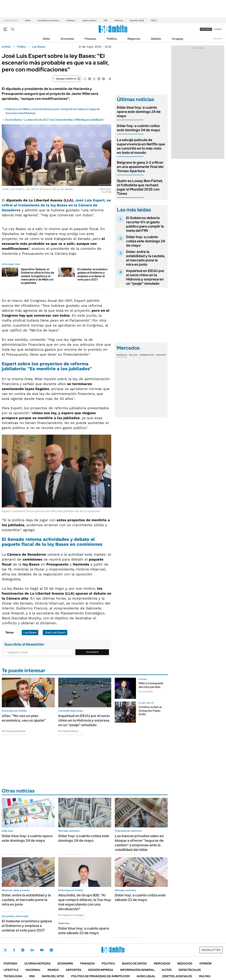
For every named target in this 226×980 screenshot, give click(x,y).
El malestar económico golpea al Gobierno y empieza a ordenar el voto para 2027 (92, 274)
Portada (10, 964)
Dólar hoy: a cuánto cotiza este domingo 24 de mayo (139, 128)
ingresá (218, 29)
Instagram (23, 950)
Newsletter (218, 39)
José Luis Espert (89, 200)
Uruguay (178, 39)
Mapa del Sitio (53, 976)
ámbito (6, 47)
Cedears (161, 355)
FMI (105, 20)
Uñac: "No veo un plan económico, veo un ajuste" (24, 718)
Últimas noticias (37, 964)
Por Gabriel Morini (68, 731)
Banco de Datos (134, 964)
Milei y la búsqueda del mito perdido (151, 685)
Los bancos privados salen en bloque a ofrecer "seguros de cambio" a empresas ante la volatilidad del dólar (139, 843)
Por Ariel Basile (146, 692)
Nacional (33, 970)
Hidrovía (119, 20)
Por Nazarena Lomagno (71, 915)
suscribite (206, 29)
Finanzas (90, 39)
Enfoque (71, 20)
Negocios (134, 39)
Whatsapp (51, 950)
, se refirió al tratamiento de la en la (56, 205)
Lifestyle (11, 970)
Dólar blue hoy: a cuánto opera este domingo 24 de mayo (139, 112)
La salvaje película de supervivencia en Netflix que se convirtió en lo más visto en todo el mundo (141, 146)
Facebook (14, 950)
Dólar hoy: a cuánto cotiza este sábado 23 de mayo (140, 897)
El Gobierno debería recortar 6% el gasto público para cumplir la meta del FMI (145, 224)
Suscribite (92, 652)
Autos (167, 970)
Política (112, 39)
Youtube (42, 950)
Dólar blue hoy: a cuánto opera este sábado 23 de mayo (84, 931)
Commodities (147, 355)
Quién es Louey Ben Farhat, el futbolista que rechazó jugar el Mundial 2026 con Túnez (140, 187)
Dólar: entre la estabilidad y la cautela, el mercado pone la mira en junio (146, 258)
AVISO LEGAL (146, 976)
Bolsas (133, 355)
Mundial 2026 (137, 20)
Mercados (162, 964)
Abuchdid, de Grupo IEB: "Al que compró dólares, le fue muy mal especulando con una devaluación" (85, 902)
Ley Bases (39, 47)
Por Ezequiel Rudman (14, 731)
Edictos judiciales (177, 976)
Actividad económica (49, 20)
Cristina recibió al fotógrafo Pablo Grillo (150, 711)
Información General (137, 970)
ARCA (154, 20)
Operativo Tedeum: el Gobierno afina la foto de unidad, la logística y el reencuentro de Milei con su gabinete (37, 276)
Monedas (122, 355)
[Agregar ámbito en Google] (67, 79)
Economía (67, 39)
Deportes (74, 970)
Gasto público (89, 20)
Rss (32, 976)
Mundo (53, 970)
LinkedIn (32, 950)
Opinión (156, 39)
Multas (205, 976)
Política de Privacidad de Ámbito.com (100, 976)
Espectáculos (190, 970)
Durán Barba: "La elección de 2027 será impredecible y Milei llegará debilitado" (55, 120)
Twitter (5, 950)
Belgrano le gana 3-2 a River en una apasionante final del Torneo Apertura (140, 167)
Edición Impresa (101, 970)
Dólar (28, 20)
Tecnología (13, 976)
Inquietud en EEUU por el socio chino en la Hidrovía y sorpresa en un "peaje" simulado (145, 277)
